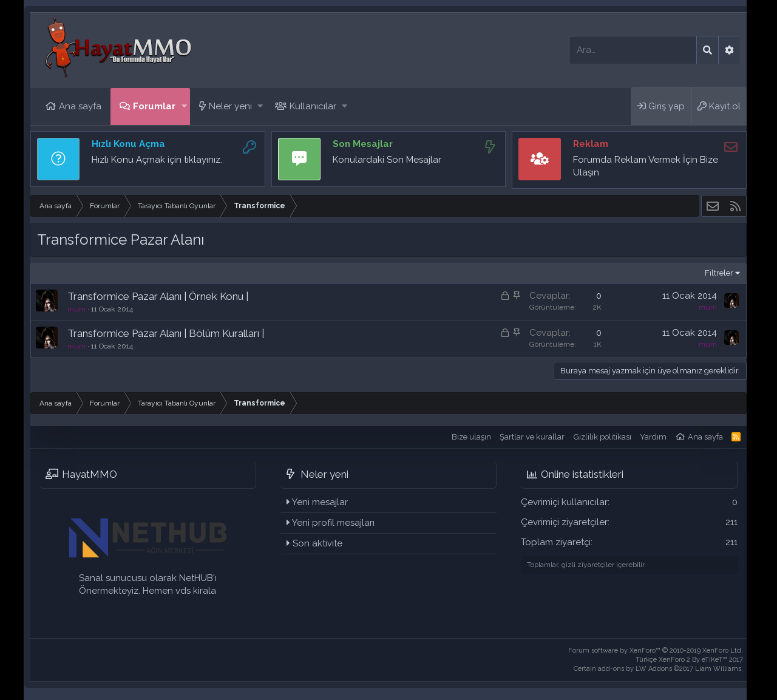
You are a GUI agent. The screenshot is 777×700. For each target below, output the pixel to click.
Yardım (653, 437)
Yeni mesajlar (320, 502)
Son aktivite (317, 543)
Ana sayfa (80, 106)
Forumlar (154, 106)
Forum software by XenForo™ (656, 651)
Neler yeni (230, 106)
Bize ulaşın (471, 437)
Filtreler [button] (719, 273)
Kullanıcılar (313, 106)
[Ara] (633, 50)
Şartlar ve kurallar (532, 437)
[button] (184, 107)
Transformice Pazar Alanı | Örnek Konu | (158, 296)
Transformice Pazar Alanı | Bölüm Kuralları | (166, 333)
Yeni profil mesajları (333, 523)
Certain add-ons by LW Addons (658, 669)
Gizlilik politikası (602, 437)
